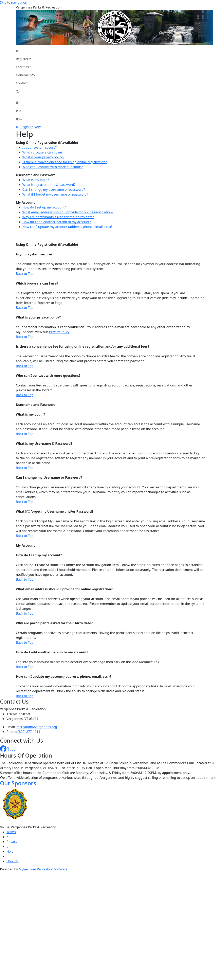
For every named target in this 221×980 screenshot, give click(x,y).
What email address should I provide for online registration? (68, 212)
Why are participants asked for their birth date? (58, 217)
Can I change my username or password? (54, 189)
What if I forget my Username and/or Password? (55, 511)
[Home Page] (27, 51)
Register (22, 59)
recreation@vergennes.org (37, 727)
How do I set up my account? (44, 207)
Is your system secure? (40, 147)
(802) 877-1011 (29, 732)
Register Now (31, 127)
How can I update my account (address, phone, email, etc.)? (67, 227)
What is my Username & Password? (44, 443)
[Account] (27, 91)
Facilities (22, 67)
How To (12, 861)
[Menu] (19, 119)
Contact (22, 83)
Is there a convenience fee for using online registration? (65, 162)
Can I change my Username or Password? (49, 477)
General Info (25, 75)
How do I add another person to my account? (57, 222)
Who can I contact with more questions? (53, 167)
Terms (11, 832)
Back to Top (25, 274)
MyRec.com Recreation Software (43, 869)
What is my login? (36, 180)
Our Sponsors (18, 783)
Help (10, 851)
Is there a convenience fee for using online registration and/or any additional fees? (83, 346)
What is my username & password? (49, 185)
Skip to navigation (14, 2)
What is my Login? (31, 414)
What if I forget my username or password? (55, 194)
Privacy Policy (59, 332)
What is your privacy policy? (43, 157)
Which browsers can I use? (42, 152)
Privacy (12, 842)
